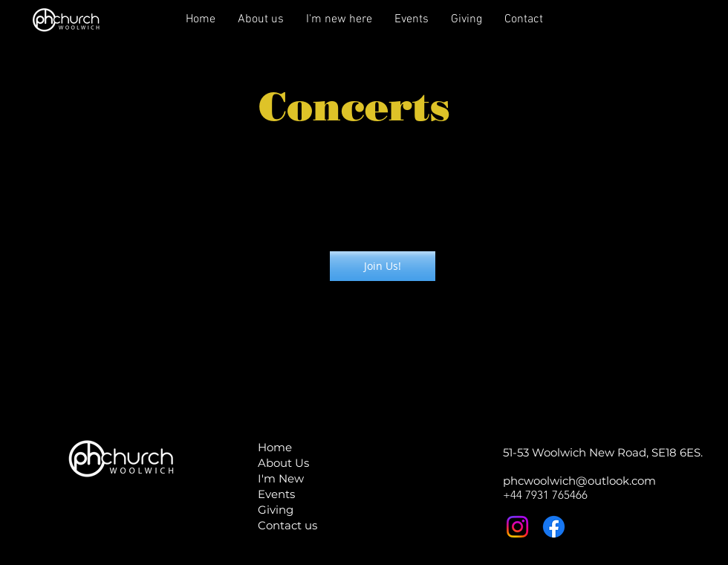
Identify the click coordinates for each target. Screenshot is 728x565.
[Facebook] (554, 527)
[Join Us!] (383, 266)
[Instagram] (517, 527)
